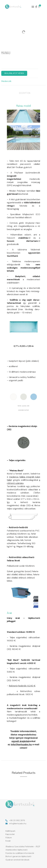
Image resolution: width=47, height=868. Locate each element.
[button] (33, 7)
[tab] (25, 93)
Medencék (6, 81)
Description (25, 93)
